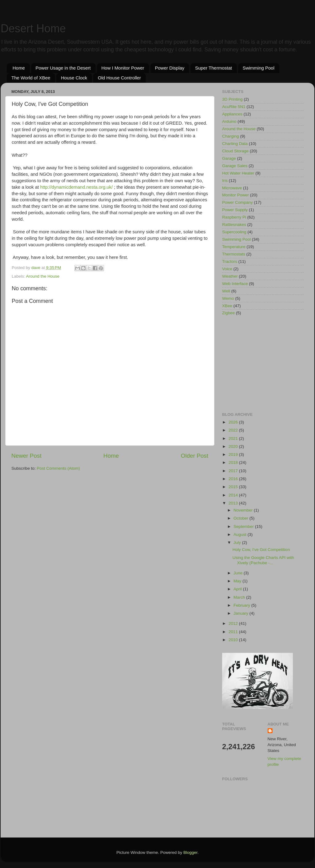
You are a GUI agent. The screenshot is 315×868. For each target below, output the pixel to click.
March (240, 597)
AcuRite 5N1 (234, 107)
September (244, 526)
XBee (227, 306)
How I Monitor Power (123, 68)
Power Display (170, 68)
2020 (234, 446)
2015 (234, 487)
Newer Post (26, 456)
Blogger (190, 852)
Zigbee (228, 313)
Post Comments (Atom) (58, 468)
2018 (234, 462)
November (244, 510)
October (241, 518)
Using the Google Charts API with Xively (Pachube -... (263, 560)
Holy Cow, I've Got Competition (261, 550)
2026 (234, 422)
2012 (234, 623)
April (238, 589)
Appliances (232, 114)
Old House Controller (119, 78)
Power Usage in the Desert (63, 68)
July (238, 542)
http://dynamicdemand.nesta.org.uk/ (77, 187)
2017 (234, 471)
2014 (234, 495)
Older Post (195, 456)
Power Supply (235, 210)
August (241, 534)
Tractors (230, 261)
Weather (230, 276)
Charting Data (235, 144)
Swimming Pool (259, 68)
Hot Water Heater (238, 173)
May (238, 581)
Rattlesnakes (234, 225)
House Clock (74, 78)
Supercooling (234, 232)
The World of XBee (31, 78)
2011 (234, 632)
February (242, 605)
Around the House (43, 276)
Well (226, 291)
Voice (227, 269)
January (241, 613)
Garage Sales (235, 166)
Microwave (232, 188)
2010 (234, 640)
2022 (234, 430)
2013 (234, 503)
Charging (231, 136)
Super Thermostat (213, 68)
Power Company (237, 202)
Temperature (234, 247)
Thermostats (234, 254)
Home (19, 68)
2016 (234, 479)
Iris (225, 181)
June (239, 573)
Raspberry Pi (234, 217)
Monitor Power (235, 195)
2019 (234, 454)
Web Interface (235, 284)
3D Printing (232, 99)
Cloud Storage (235, 151)
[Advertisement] (263, 364)
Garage (229, 158)
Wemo (228, 298)
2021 (234, 438)
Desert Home (33, 28)
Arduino (229, 121)
